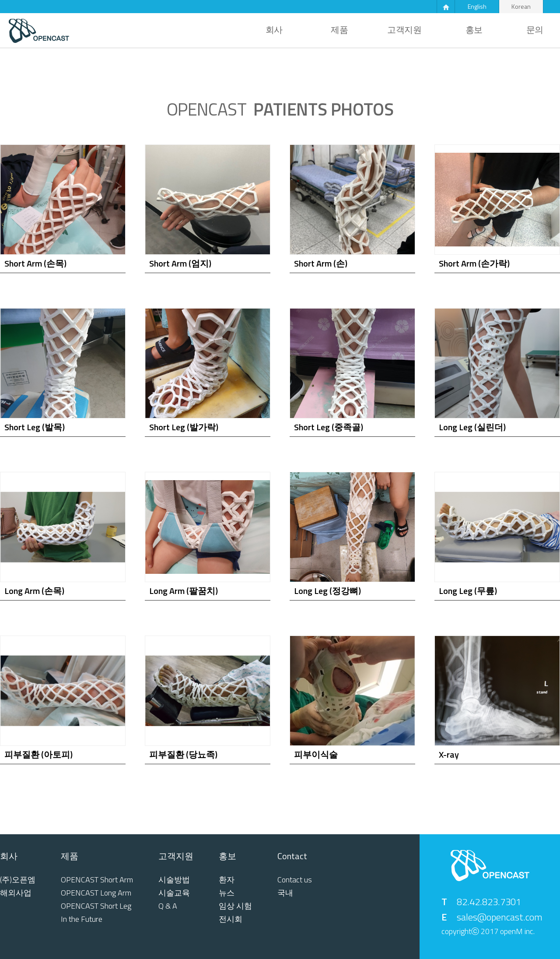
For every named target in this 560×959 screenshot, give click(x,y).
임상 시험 (235, 906)
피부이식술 (316, 754)
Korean (521, 6)
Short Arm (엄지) (180, 263)
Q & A (168, 906)
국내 (285, 893)
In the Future (82, 919)
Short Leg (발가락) (184, 427)
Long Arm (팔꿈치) (184, 591)
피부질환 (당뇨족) (183, 754)
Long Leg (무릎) (468, 591)
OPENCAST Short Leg (96, 906)
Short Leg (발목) (35, 427)
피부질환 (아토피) (38, 754)
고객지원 (404, 30)
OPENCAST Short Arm (97, 880)
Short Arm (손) (321, 263)
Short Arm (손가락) (474, 263)
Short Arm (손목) (35, 263)
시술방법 (174, 880)
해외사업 (16, 893)
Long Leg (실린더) (472, 427)
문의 (535, 30)
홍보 (474, 30)
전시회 (231, 919)
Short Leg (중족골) (329, 427)
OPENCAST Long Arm (96, 893)
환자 (227, 880)
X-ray (449, 754)
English (477, 6)
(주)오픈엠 (18, 880)
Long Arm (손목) (34, 591)
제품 (339, 30)
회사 (274, 30)
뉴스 (227, 893)
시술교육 (174, 893)
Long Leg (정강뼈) (327, 591)
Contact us (295, 880)
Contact (292, 856)
